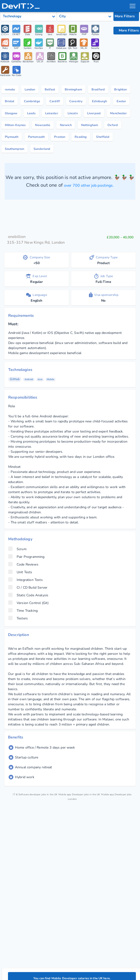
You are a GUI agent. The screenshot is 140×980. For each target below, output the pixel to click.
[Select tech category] (29, 16)
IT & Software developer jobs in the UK (41, 820)
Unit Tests (20, 597)
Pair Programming (26, 582)
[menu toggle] (133, 6)
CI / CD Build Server (28, 613)
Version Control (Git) (28, 628)
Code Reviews (23, 590)
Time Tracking (23, 636)
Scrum (17, 574)
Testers (18, 643)
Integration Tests (25, 605)
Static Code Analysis (28, 620)
